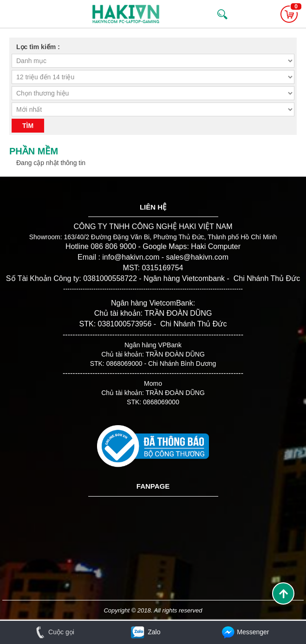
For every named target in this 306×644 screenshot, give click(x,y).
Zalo (145, 632)
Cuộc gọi (53, 632)
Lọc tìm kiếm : (38, 47)
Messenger (245, 632)
